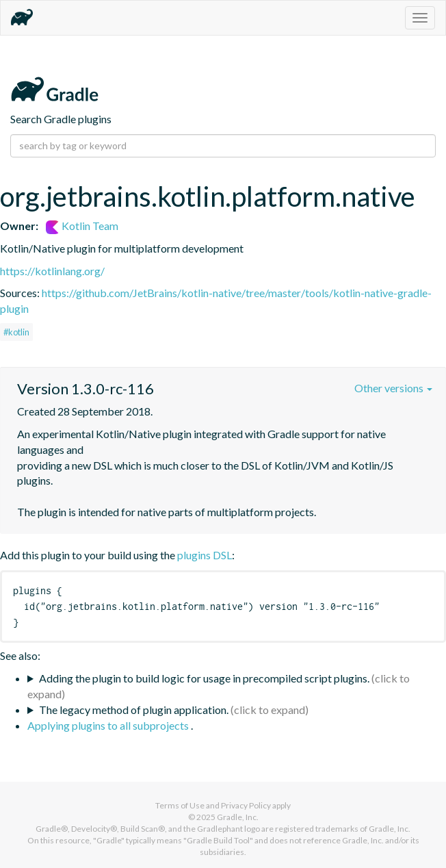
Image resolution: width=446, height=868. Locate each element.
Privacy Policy (246, 805)
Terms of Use (180, 805)
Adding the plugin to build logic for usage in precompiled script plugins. (204, 678)
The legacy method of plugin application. (134, 710)
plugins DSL (205, 555)
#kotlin (16, 332)
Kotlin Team (82, 226)
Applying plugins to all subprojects (109, 725)
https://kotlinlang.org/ (52, 271)
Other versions (393, 388)
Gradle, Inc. (238, 817)
